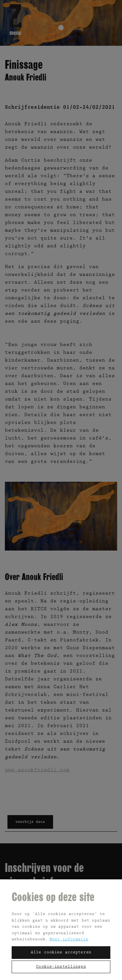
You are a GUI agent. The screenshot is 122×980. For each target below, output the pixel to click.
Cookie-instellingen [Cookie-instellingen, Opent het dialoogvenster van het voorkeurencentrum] (61, 967)
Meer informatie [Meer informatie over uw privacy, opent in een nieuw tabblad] (69, 940)
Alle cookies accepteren (61, 953)
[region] (61, 929)
